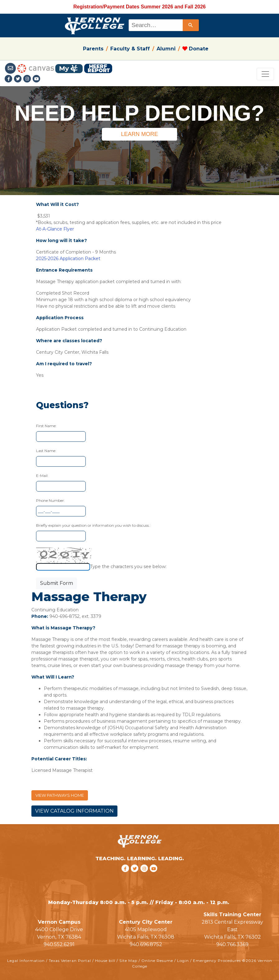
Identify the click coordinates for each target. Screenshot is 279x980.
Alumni (166, 49)
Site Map (128, 961)
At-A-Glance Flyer (55, 229)
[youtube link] (37, 79)
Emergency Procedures (217, 961)
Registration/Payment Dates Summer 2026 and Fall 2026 (139, 7)
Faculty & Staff (130, 49)
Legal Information (26, 961)
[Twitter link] (19, 79)
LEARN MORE (139, 134)
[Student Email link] (11, 68)
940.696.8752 (146, 944)
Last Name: (46, 451)
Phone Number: (50, 500)
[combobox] (163, 25)
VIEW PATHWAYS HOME (60, 795)
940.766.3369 (232, 944)
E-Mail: (42, 476)
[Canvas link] (36, 68)
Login (183, 961)
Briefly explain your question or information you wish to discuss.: (93, 525)
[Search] (191, 25)
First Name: (46, 426)
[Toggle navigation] (265, 74)
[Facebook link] (9, 79)
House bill (105, 961)
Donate (195, 49)
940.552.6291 (59, 944)
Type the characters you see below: (128, 567)
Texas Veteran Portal (70, 961)
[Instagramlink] (28, 79)
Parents (93, 49)
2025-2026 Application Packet (68, 259)
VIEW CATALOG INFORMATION (74, 811)
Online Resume (157, 961)
